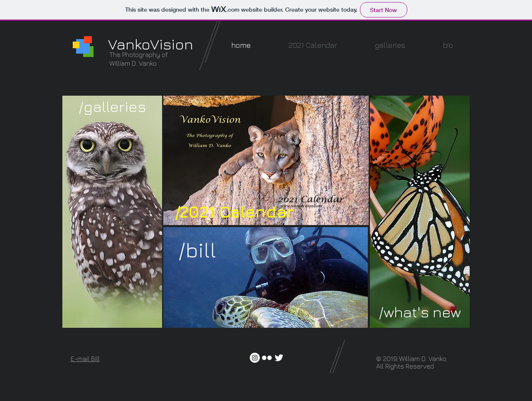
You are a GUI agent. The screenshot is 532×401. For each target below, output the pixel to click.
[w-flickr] (267, 358)
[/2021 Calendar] (234, 212)
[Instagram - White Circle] (255, 358)
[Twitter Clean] (279, 358)
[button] (390, 45)
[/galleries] (112, 107)
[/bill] (197, 250)
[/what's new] (420, 312)
